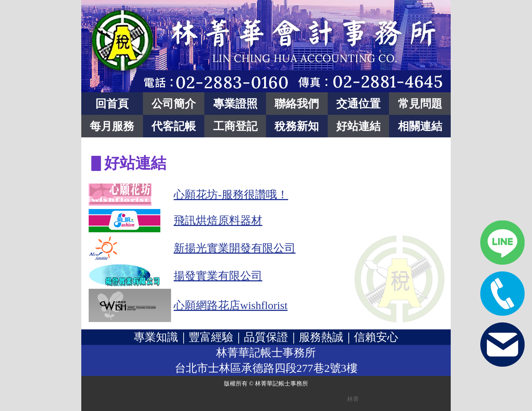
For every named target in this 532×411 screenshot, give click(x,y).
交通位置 (358, 104)
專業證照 (235, 104)
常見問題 (420, 104)
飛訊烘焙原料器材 (218, 220)
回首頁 (112, 104)
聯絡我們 (297, 104)
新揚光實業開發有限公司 (235, 248)
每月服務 (112, 126)
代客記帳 (174, 126)
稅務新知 (297, 126)
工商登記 (235, 126)
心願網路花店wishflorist (231, 305)
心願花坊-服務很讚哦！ (231, 194)
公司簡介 (174, 104)
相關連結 (420, 126)
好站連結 (358, 126)
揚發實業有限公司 (218, 276)
